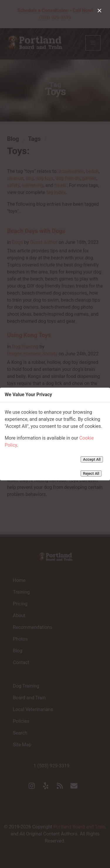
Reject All (91, 473)
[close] (99, 11)
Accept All (92, 459)
